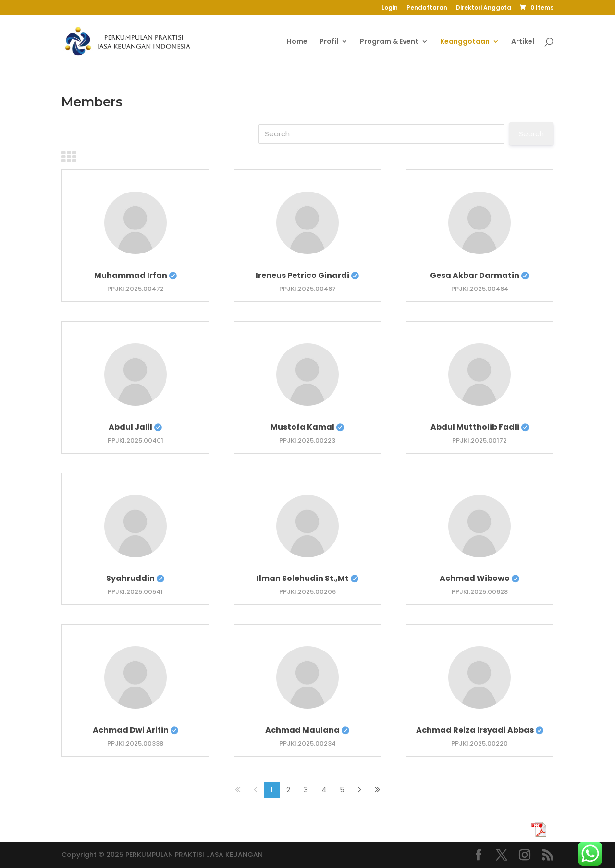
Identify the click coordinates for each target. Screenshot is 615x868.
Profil (329, 42)
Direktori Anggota (484, 8)
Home (297, 42)
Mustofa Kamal (307, 427)
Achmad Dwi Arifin (135, 730)
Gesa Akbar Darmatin (480, 275)
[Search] (381, 134)
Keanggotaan (465, 42)
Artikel (523, 42)
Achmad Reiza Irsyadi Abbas (480, 730)
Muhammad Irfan (135, 275)
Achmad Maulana (307, 730)
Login (390, 8)
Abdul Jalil (135, 427)
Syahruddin (135, 578)
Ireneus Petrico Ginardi (307, 275)
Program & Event (389, 42)
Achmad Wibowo (480, 578)
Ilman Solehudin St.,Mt (307, 578)
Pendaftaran (427, 8)
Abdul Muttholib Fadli (480, 427)
